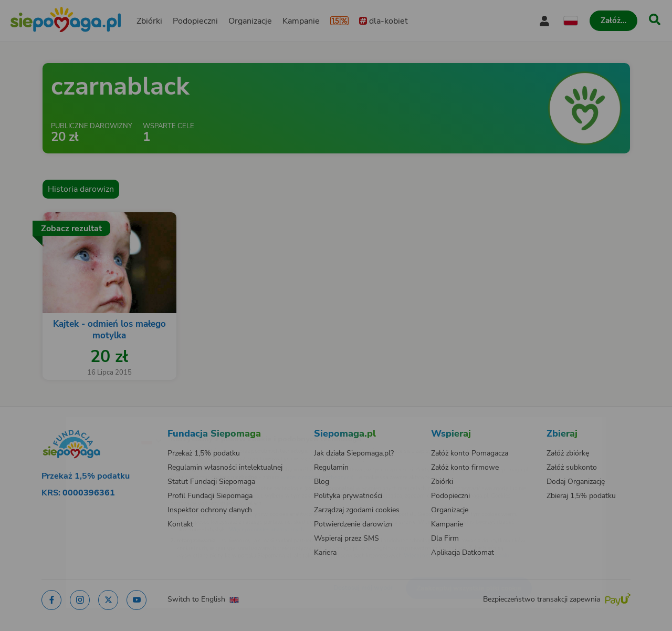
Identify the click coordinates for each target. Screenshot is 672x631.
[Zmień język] (106, 423)
